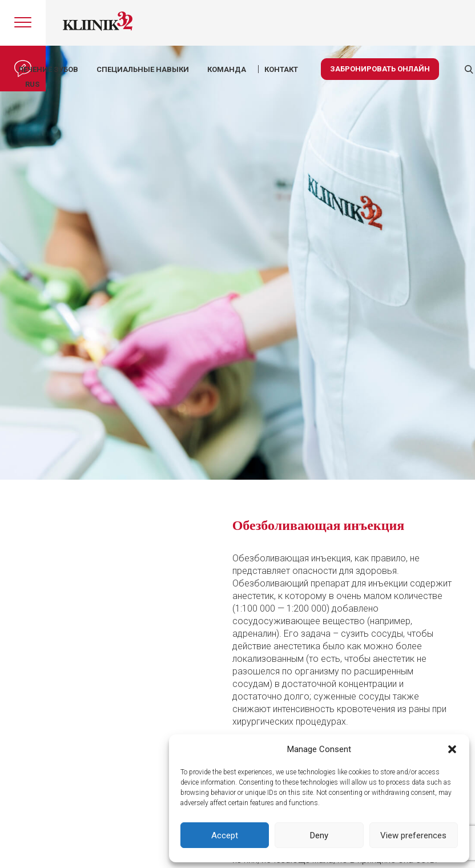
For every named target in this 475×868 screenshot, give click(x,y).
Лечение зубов (48, 69)
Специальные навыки (143, 69)
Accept (225, 835)
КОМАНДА (227, 69)
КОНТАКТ (281, 69)
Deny (319, 835)
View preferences (413, 835)
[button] (452, 749)
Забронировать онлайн (380, 69)
